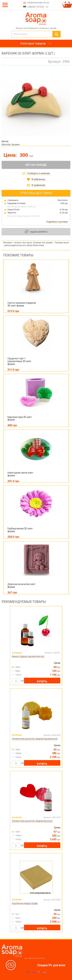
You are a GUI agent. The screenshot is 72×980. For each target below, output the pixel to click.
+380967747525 (36, 7)
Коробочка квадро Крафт (25, 903)
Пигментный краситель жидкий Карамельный (35, 739)
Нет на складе (36, 165)
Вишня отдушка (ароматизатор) (28, 656)
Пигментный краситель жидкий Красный (32, 821)
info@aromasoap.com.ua (38, 3)
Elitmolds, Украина (11, 145)
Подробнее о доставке (57, 222)
